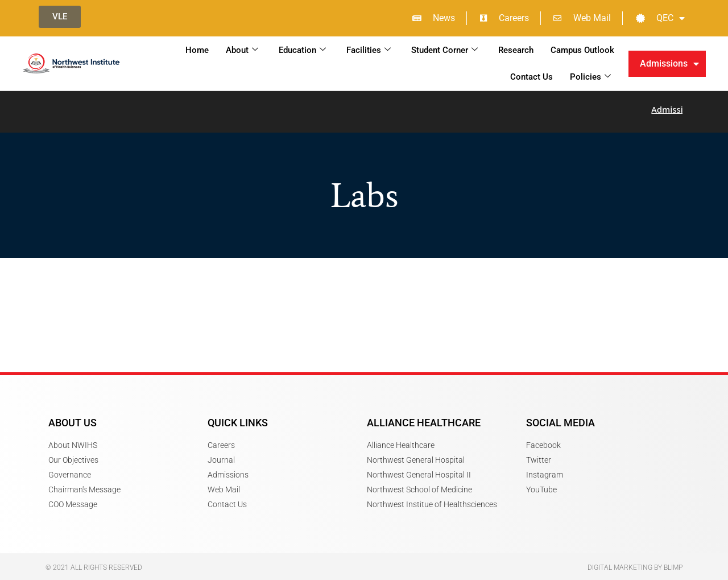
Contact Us (531, 77)
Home (197, 50)
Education (302, 50)
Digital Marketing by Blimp (635, 561)
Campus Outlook (582, 50)
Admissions (669, 64)
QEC (660, 18)
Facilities (369, 50)
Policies (590, 77)
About (242, 50)
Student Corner (444, 50)
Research (516, 50)
